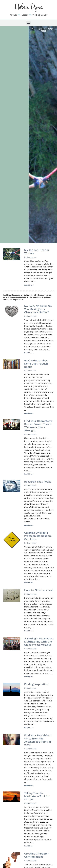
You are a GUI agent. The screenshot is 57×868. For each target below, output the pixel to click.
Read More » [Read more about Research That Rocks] (29, 525)
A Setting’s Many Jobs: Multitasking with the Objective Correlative (39, 642)
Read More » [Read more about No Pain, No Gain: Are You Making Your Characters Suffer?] (29, 353)
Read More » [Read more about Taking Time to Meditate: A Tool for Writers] (29, 846)
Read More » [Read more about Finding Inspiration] (29, 728)
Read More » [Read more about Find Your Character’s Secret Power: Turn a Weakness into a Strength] (29, 474)
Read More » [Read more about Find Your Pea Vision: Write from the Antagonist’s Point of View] (29, 786)
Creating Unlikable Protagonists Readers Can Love (38, 536)
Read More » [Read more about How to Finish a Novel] (29, 631)
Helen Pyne (29, 7)
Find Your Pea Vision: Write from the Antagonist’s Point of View (38, 740)
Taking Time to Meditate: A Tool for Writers (37, 796)
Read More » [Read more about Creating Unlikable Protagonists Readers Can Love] (29, 583)
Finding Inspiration (36, 684)
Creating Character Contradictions (36, 855)
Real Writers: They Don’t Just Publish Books (36, 364)
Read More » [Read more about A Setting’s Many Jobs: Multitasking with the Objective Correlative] (29, 677)
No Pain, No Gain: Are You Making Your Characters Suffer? (38, 309)
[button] (28, 23)
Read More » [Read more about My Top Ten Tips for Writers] (29, 285)
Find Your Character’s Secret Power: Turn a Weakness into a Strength (38, 426)
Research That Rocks (38, 482)
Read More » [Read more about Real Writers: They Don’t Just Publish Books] (29, 413)
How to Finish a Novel (38, 590)
